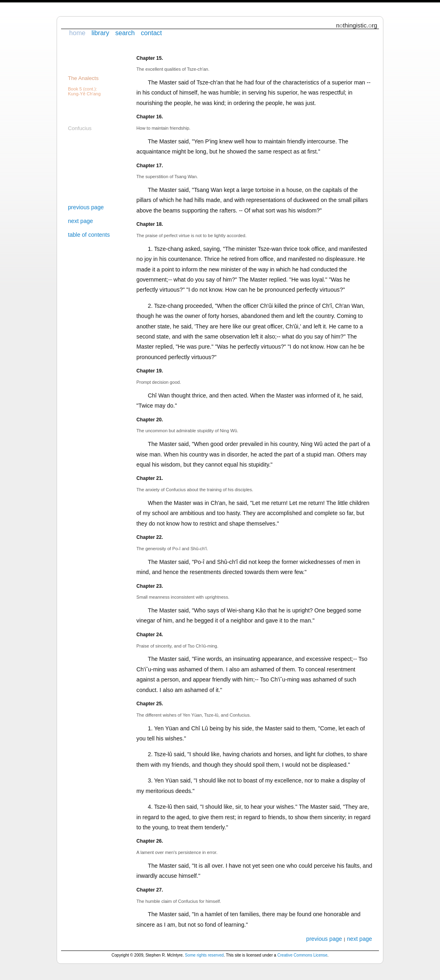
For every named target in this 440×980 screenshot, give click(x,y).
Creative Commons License (302, 955)
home (77, 33)
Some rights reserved (204, 955)
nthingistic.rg (357, 25)
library (100, 33)
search (125, 33)
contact (151, 33)
